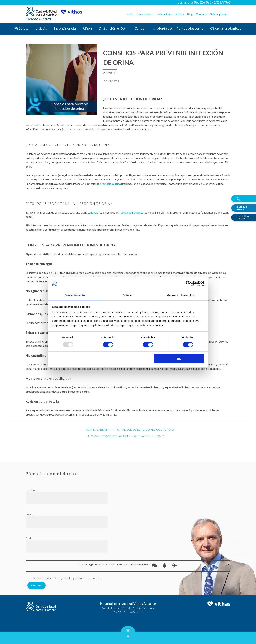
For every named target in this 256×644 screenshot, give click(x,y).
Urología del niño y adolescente (178, 28)
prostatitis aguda (110, 184)
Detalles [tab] (128, 295)
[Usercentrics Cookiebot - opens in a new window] (189, 283)
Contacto (202, 14)
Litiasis (41, 28)
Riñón (87, 28)
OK (179, 359)
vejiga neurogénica (132, 212)
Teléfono (30, 490)
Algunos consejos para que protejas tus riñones (126, 436)
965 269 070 (119, 612)
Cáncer (140, 28)
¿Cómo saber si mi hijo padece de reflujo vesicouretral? (130, 429)
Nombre (30, 514)
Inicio (130, 14)
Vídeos (180, 14)
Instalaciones (165, 14)
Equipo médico (145, 14)
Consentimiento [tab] (75, 295)
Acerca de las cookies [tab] (181, 295)
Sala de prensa (219, 14)
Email (28, 538)
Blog (190, 14)
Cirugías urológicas (226, 28)
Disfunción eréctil (113, 28)
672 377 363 (136, 612)
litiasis (94, 212)
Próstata (22, 28)
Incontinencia (65, 28)
